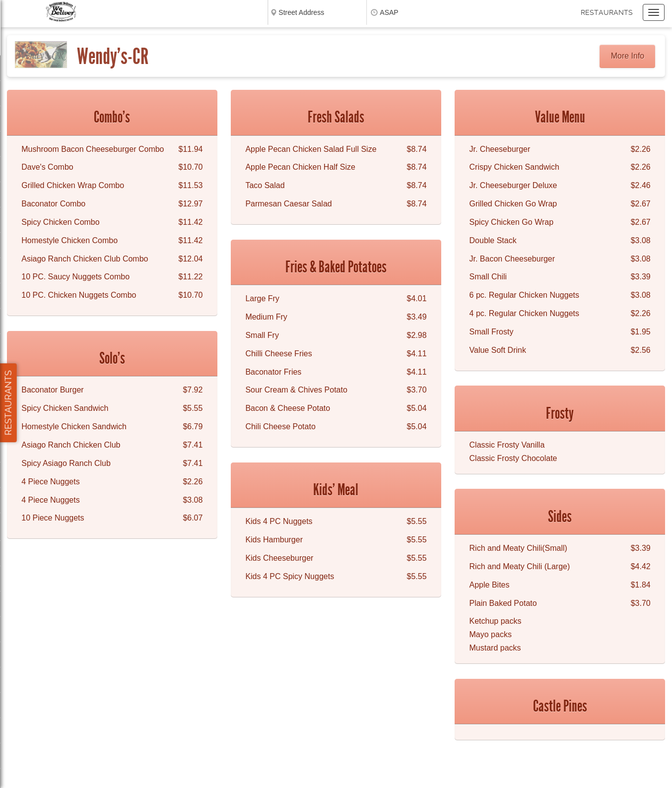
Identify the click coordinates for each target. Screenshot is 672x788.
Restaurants (607, 12)
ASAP (389, 12)
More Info (628, 56)
